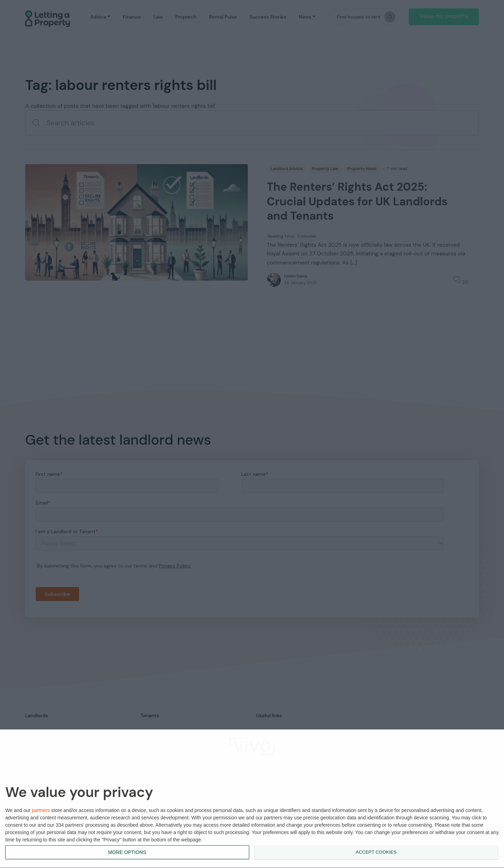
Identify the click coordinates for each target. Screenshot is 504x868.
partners (41, 810)
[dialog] (252, 799)
